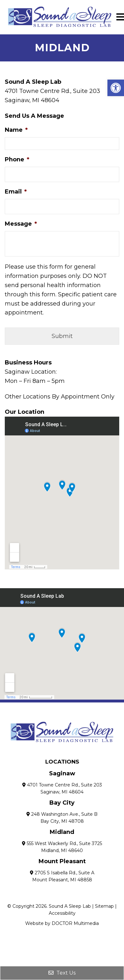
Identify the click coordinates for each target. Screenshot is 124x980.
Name (16, 130)
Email (16, 192)
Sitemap (104, 906)
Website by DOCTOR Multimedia (62, 923)
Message (21, 224)
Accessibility (62, 913)
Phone (17, 159)
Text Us (62, 973)
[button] (116, 88)
